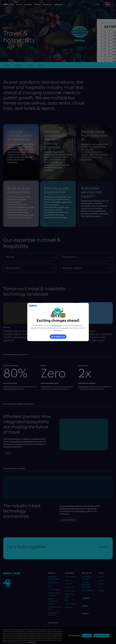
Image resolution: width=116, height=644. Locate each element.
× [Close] (87, 305)
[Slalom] (33, 305)
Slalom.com (57, 325)
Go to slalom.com (58, 337)
